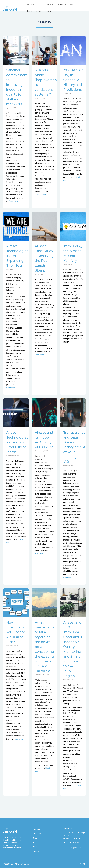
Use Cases (47, 5)
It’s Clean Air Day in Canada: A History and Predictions (73, 80)
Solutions (61, 5)
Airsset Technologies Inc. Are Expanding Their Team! (17, 256)
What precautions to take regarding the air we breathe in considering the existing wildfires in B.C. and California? (44, 647)
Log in (48, 11)
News (39, 11)
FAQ (35, 842)
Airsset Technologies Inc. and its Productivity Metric (17, 442)
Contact (36, 851)
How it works (33, 5)
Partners (73, 5)
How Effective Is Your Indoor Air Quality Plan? (16, 632)
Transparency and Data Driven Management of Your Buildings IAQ (74, 447)
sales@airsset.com (75, 842)
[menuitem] (33, 5)
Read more (13, 201)
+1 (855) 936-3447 (75, 848)
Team (29, 11)
